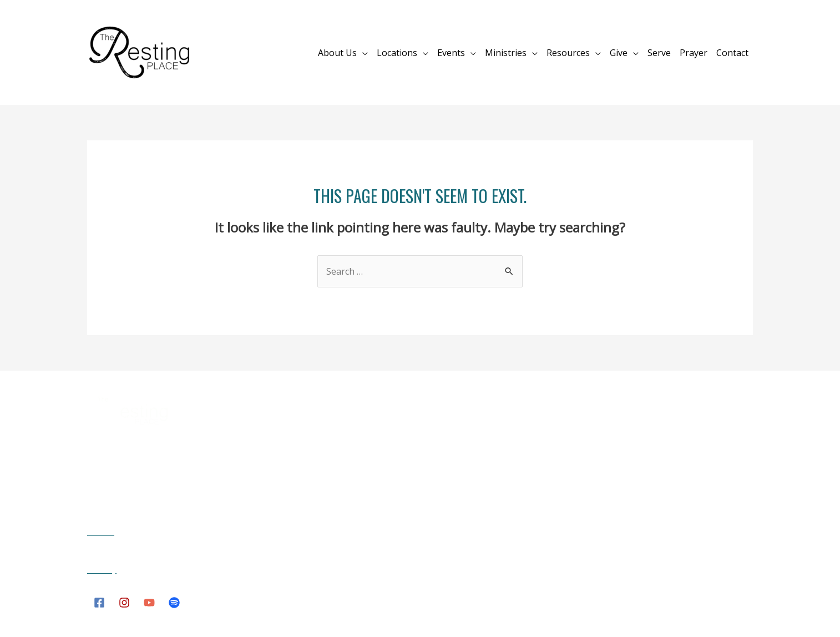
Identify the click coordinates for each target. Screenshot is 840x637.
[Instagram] (124, 603)
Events (451, 53)
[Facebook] (99, 603)
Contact (732, 53)
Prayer (694, 53)
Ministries (506, 53)
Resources (568, 53)
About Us (337, 53)
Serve (659, 53)
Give (619, 53)
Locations (397, 53)
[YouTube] (149, 603)
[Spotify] (174, 603)
